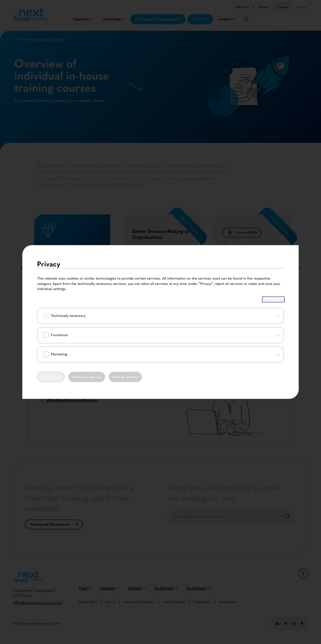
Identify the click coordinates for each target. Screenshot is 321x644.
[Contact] (137, 588)
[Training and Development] (54, 525)
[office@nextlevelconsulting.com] (38, 602)
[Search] (288, 517)
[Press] (85, 588)
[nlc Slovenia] (198, 588)
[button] (145, 343)
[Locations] (110, 588)
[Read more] (144, 321)
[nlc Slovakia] (166, 588)
